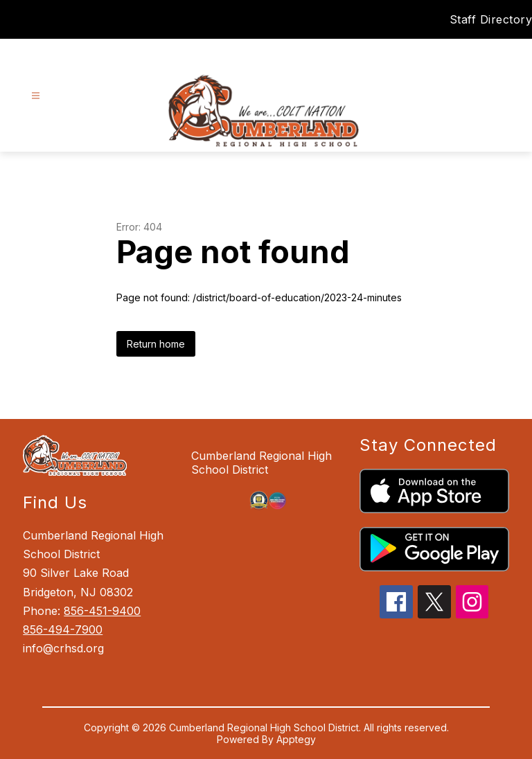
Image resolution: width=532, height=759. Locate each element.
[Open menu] (36, 96)
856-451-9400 (102, 611)
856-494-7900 (63, 629)
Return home (156, 344)
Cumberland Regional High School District (261, 463)
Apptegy (296, 739)
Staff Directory (491, 19)
